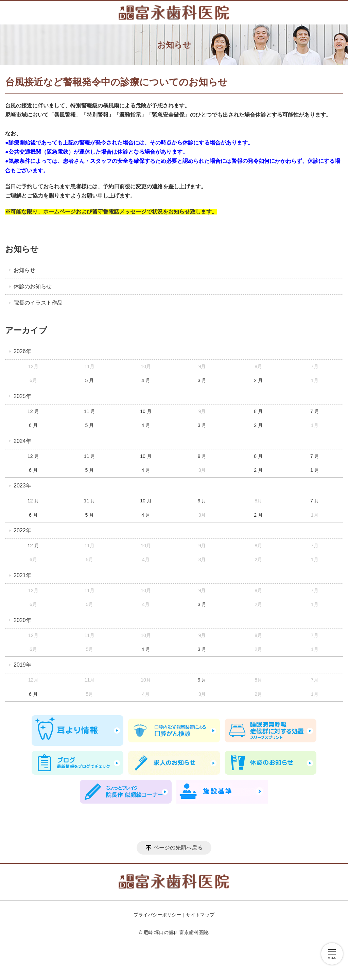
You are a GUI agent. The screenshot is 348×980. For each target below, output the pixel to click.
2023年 (22, 486)
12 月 (33, 411)
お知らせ (22, 249)
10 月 (146, 411)
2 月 (258, 380)
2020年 (22, 620)
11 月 (90, 411)
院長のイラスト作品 (38, 303)
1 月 (315, 470)
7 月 (315, 411)
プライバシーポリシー (157, 915)
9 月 (202, 456)
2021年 (22, 575)
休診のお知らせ (33, 286)
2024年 (22, 441)
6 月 (33, 425)
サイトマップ (200, 915)
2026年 (22, 351)
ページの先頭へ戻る (178, 848)
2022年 (22, 530)
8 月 (258, 411)
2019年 (22, 665)
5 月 (90, 380)
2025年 (22, 396)
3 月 (202, 380)
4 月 (146, 380)
